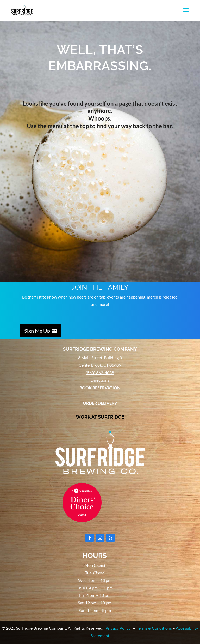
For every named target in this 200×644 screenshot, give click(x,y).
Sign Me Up (37, 331)
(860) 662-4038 (100, 372)
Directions (100, 380)
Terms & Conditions (154, 628)
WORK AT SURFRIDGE (100, 417)
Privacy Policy (118, 628)
